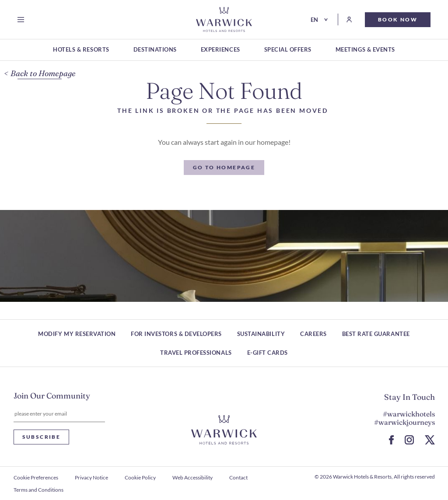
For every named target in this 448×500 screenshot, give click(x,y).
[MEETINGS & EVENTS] (365, 50)
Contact (238, 477)
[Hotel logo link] (224, 430)
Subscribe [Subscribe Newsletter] (42, 437)
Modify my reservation (77, 334)
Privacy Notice (91, 477)
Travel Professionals (196, 353)
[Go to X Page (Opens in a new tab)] (430, 440)
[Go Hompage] (224, 19)
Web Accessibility (192, 477)
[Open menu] (23, 20)
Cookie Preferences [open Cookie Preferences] (36, 477)
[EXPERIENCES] (220, 50)
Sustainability (261, 334)
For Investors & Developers (176, 334)
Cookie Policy (140, 477)
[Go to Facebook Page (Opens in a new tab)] (391, 440)
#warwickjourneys (404, 422)
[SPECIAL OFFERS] (288, 50)
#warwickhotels (409, 414)
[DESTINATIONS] (155, 50)
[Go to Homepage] (224, 168)
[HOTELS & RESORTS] (81, 50)
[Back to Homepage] (40, 74)
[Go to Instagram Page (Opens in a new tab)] (409, 440)
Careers (313, 334)
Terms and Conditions (38, 490)
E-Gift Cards (268, 353)
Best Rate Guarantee (376, 334)
